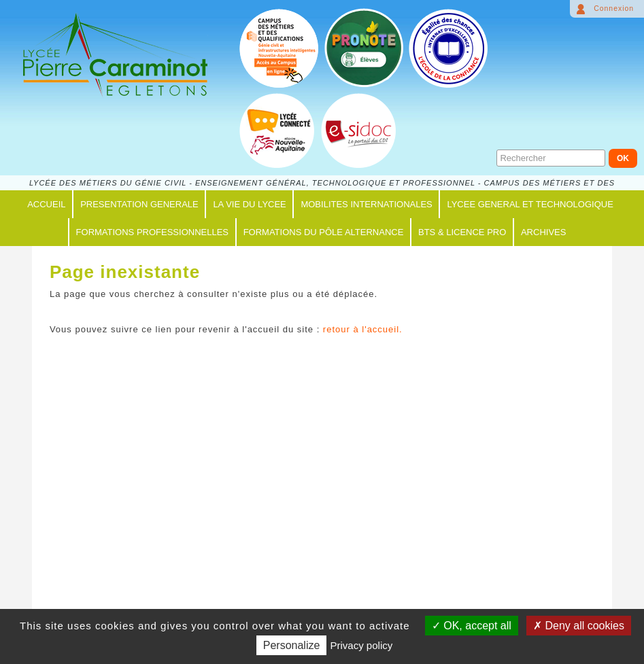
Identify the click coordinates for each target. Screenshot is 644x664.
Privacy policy (362, 645)
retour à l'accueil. (363, 329)
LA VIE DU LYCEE (249, 204)
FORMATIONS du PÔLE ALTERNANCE (324, 232)
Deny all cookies (579, 626)
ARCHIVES (543, 232)
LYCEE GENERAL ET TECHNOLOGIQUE (530, 204)
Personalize (292, 645)
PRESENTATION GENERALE (139, 204)
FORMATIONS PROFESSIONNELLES (152, 232)
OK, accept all (472, 626)
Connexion (614, 8)
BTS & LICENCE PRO (462, 232)
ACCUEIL (46, 204)
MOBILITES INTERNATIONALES (366, 204)
